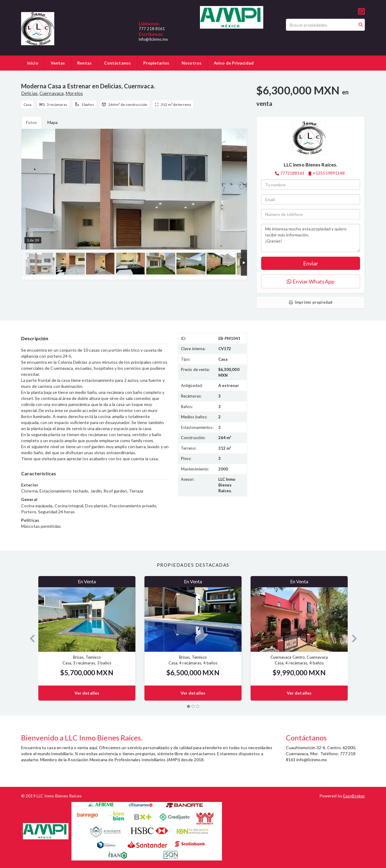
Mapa (52, 122)
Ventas (58, 63)
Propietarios (156, 63)
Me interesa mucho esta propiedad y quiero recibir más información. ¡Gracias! (311, 238)
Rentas (84, 63)
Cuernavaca (52, 93)
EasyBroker (354, 796)
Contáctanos (117, 63)
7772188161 (292, 173)
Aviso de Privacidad (234, 63)
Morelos (74, 93)
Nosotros (191, 63)
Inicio (33, 63)
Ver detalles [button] (87, 693)
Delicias (29, 93)
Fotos (32, 122)
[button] (30, 638)
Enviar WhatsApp (311, 281)
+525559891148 (329, 173)
